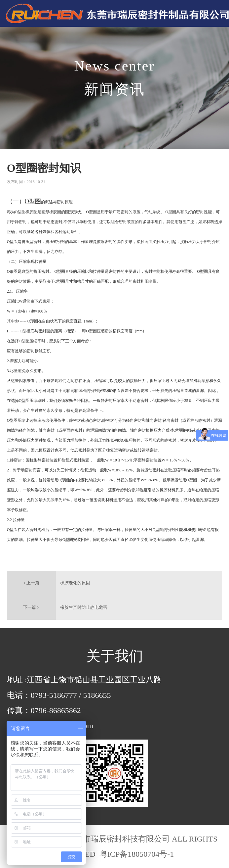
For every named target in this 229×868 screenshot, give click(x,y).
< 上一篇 (31, 583)
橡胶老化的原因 (75, 583)
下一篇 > (31, 607)
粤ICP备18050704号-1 (136, 854)
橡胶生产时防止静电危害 (84, 607)
